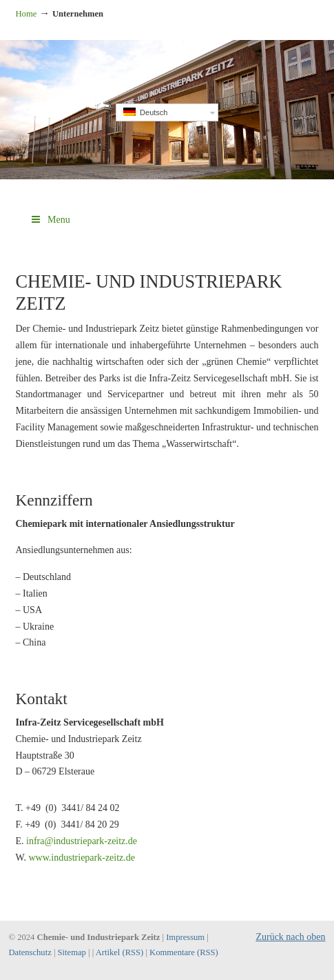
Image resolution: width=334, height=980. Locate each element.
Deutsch (145, 112)
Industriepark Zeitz (167, 56)
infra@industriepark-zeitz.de (82, 841)
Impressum (185, 937)
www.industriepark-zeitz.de (82, 858)
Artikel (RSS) (120, 952)
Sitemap (72, 952)
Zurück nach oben (290, 937)
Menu (50, 220)
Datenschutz (30, 952)
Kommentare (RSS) (184, 952)
